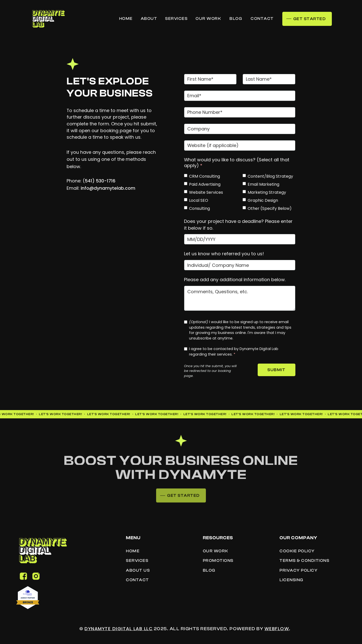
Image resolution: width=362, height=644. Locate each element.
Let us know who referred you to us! (224, 254)
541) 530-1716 (100, 181)
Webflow (277, 629)
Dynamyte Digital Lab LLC (119, 629)
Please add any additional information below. (235, 280)
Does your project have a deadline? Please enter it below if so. (238, 225)
